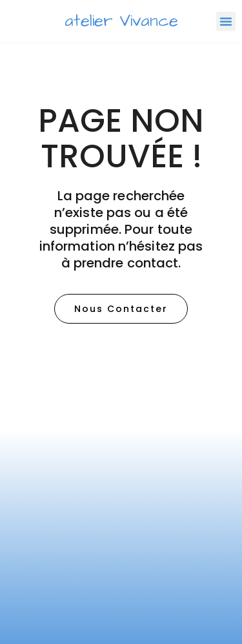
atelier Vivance (121, 21)
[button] (226, 21)
